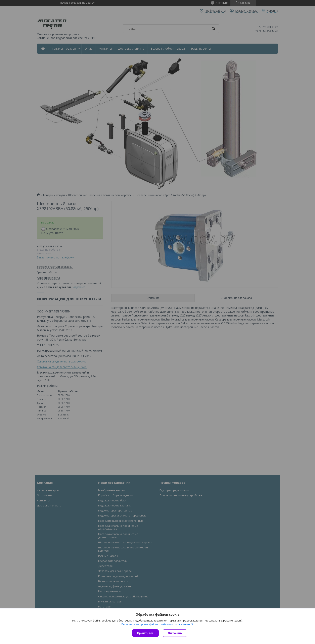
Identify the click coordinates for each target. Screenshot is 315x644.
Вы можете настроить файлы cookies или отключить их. (156, 624)
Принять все (145, 633)
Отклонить (175, 633)
